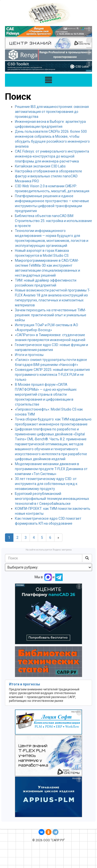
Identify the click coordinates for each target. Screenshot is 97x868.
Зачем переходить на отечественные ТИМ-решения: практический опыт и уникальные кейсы (51, 315)
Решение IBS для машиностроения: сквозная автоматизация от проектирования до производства (52, 112)
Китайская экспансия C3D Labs (40, 166)
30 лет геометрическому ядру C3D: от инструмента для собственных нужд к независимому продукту (46, 484)
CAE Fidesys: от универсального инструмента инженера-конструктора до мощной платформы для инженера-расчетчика (52, 156)
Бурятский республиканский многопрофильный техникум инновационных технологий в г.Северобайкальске (52, 499)
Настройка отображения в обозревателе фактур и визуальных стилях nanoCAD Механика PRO (48, 176)
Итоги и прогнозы (29, 355)
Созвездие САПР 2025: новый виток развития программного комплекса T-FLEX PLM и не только (52, 375)
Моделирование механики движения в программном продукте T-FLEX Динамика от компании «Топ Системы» (51, 469)
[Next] (58, 538)
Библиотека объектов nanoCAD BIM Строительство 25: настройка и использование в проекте (53, 221)
